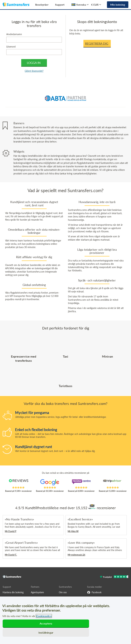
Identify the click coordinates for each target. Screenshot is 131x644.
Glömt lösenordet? (34, 71)
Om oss (63, 592)
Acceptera (46, 623)
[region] (65, 620)
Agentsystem (37, 592)
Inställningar (46, 632)
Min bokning (118, 5)
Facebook (94, 592)
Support (60, 5)
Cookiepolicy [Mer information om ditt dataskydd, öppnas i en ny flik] (44, 616)
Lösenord (11, 47)
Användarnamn (14, 34)
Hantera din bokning (13, 592)
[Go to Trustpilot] (114, 577)
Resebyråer (42, 5)
